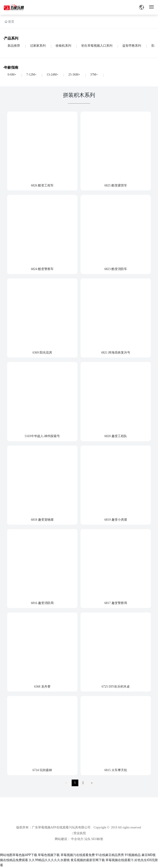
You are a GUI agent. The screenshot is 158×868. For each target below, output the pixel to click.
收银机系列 (63, 46)
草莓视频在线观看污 (120, 860)
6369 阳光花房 (42, 353)
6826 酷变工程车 (42, 185)
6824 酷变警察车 (42, 269)
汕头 (87, 839)
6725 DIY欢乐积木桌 (116, 687)
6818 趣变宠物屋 (42, 520)
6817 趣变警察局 (116, 603)
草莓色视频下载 (49, 855)
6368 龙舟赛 (42, 687)
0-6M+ (12, 75)
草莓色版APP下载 (25, 855)
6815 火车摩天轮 (116, 770)
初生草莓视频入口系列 (97, 46)
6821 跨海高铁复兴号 (116, 353)
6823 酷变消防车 (116, 269)
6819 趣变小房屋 (116, 520)
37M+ (94, 75)
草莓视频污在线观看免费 (78, 855)
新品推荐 (14, 46)
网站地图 (6, 855)
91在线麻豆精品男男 (110, 855)
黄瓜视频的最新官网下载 (88, 860)
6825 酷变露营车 (116, 185)
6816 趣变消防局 (42, 603)
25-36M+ (74, 75)
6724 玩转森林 (42, 770)
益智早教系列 (132, 46)
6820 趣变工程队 (116, 436)
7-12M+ (31, 75)
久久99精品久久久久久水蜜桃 (49, 860)
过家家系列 (38, 46)
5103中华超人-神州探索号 (42, 436)
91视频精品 (133, 855)
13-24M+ (52, 75)
